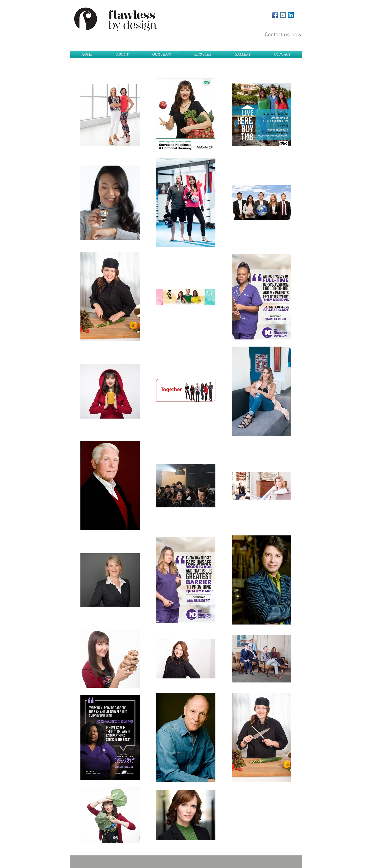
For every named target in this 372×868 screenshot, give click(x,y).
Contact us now (283, 35)
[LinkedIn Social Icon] (291, 15)
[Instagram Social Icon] (283, 15)
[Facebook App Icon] (275, 15)
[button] (203, 54)
